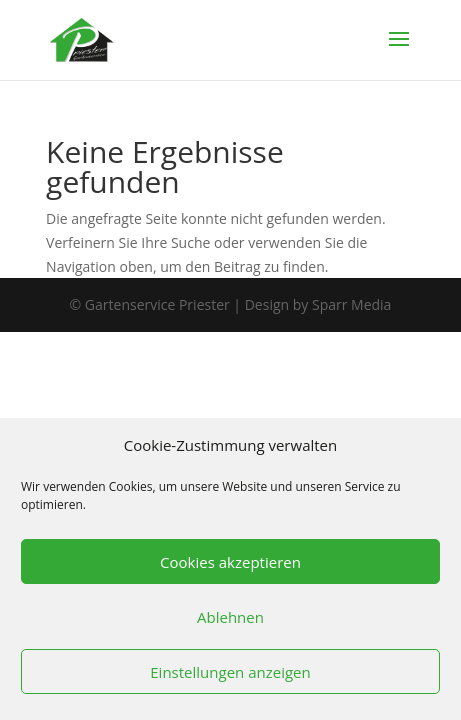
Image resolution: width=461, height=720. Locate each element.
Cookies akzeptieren (230, 562)
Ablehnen (230, 617)
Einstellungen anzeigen (230, 672)
